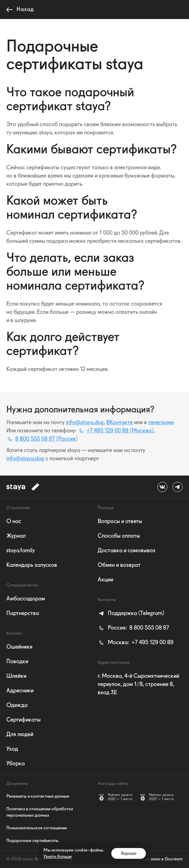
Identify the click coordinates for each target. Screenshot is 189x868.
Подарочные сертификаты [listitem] (32, 841)
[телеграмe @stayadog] (178, 487)
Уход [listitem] (12, 749)
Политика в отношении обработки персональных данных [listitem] (40, 812)
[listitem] (131, 613)
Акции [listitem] (105, 580)
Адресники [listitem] (20, 691)
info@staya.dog (85, 423)
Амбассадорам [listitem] (26, 599)
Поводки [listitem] (17, 662)
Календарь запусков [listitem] (32, 565)
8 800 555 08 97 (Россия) (42, 439)
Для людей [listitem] (20, 735)
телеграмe (161, 423)
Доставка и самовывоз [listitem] (127, 551)
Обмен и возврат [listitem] (119, 565)
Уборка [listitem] (16, 764)
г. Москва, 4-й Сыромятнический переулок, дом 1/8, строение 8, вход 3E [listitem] (138, 684)
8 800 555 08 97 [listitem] (133, 628)
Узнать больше (58, 857)
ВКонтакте (120, 423)
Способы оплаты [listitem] (119, 536)
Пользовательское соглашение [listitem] (37, 828)
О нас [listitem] (14, 521)
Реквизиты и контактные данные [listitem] (38, 796)
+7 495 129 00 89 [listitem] (136, 643)
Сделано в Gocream (163, 859)
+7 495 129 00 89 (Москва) (116, 431)
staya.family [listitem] (21, 551)
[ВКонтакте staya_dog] (162, 487)
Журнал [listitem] (16, 536)
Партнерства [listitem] (23, 613)
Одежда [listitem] (17, 705)
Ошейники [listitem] (19, 647)
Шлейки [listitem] (16, 676)
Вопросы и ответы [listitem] (120, 521)
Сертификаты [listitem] (23, 720)
